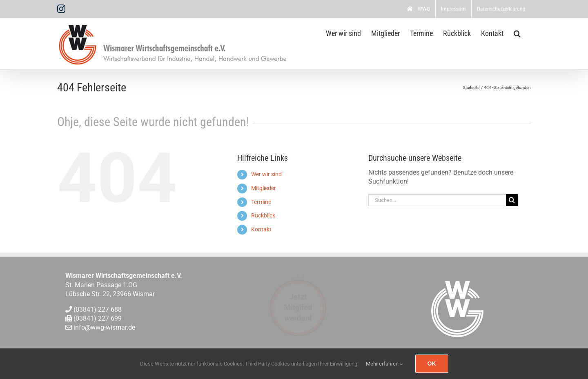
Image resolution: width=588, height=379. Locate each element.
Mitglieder (264, 188)
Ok (432, 363)
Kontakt (261, 229)
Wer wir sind (266, 174)
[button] (517, 33)
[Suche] (512, 200)
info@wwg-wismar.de (104, 328)
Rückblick (263, 215)
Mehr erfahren (384, 364)
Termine (261, 202)
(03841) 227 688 (98, 309)
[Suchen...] (437, 200)
